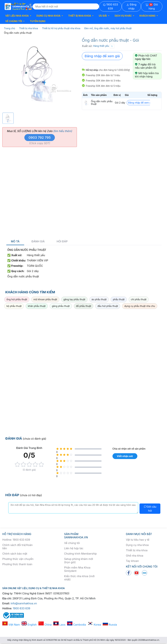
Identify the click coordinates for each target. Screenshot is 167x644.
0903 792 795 (40, 138)
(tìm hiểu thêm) (63, 131)
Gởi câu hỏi (150, 509)
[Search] (66, 6)
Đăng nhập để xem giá (102, 56)
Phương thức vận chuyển (18, 559)
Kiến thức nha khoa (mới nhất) (79, 578)
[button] (18, 16)
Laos (59, 625)
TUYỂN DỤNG (38, 21)
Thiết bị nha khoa (137, 550)
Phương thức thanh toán (17, 564)
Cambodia (76, 625)
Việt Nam (11, 625)
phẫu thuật (119, 299)
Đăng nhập (131, 6)
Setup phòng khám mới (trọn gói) (79, 561)
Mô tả (15, 241)
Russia (110, 625)
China (45, 625)
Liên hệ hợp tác (74, 548)
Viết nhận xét (125, 456)
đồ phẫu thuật (84, 306)
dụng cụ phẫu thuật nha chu (140, 306)
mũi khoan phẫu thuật (45, 299)
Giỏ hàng (152, 6)
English (29, 625)
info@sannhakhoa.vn (24, 603)
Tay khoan (132, 561)
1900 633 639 (110, 6)
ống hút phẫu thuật (17, 299)
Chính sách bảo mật (15, 554)
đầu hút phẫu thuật (108, 306)
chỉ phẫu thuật (139, 299)
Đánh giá (38, 241)
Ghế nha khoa (135, 556)
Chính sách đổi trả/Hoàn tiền (17, 547)
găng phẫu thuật (61, 306)
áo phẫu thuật (99, 299)
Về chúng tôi (72, 543)
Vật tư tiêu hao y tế (138, 540)
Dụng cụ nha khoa (137, 545)
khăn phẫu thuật (37, 306)
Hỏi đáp (62, 241)
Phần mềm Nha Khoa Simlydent (77, 569)
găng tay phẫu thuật (74, 299)
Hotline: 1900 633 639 (16, 540)
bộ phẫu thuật (14, 306)
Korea (94, 625)
